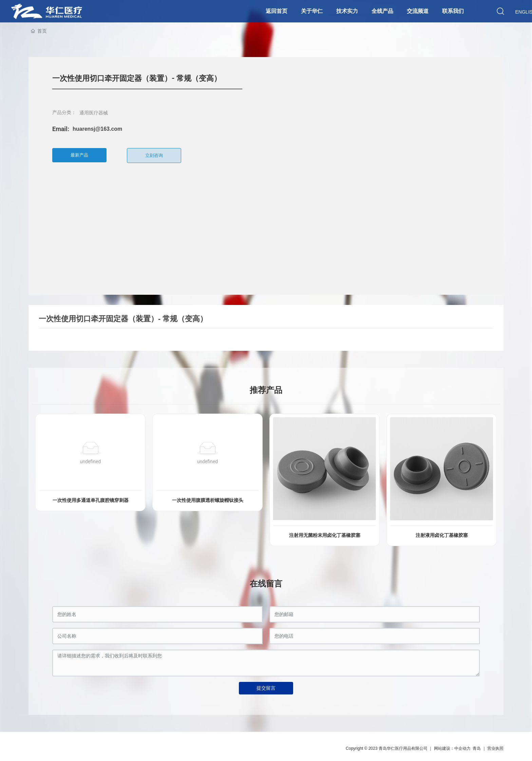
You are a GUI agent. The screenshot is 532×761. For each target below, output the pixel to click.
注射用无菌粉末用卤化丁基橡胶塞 (325, 535)
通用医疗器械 (94, 113)
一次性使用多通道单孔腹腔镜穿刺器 (91, 500)
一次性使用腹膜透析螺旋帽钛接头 (208, 500)
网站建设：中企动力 (452, 748)
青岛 (477, 748)
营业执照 (495, 748)
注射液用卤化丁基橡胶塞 (442, 535)
